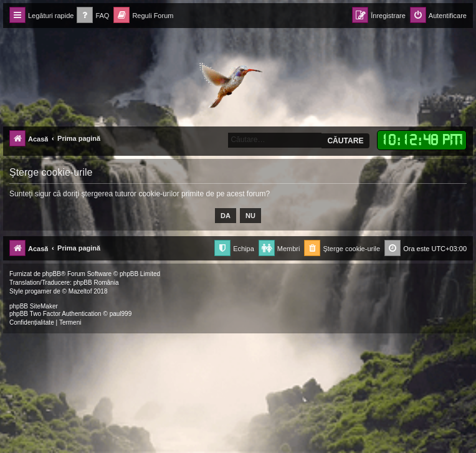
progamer (38, 291)
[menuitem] (93, 16)
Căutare (345, 141)
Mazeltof (80, 291)
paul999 (121, 314)
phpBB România (96, 283)
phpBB (52, 274)
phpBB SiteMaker (34, 306)
